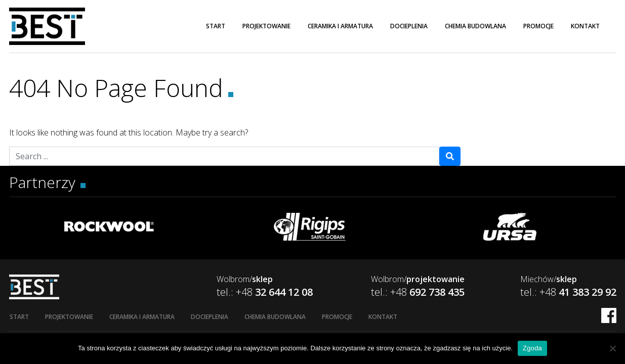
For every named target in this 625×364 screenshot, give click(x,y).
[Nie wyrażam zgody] (612, 348)
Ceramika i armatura (340, 26)
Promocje (538, 26)
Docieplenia (409, 26)
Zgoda (532, 348)
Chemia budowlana (475, 26)
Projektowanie (266, 26)
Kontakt (585, 26)
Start (216, 26)
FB (609, 315)
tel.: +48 (265, 292)
